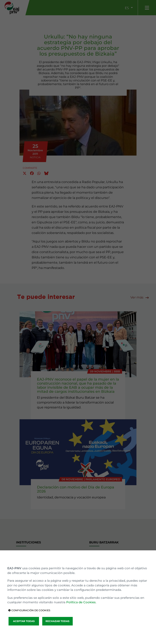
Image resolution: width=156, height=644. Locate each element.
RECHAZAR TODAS (57, 621)
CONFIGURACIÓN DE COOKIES (29, 610)
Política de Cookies (81, 602)
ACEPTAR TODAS (24, 621)
